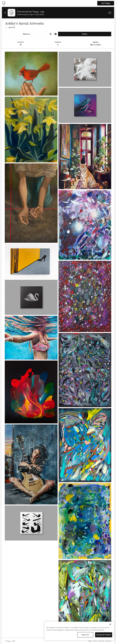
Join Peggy (106, 3)
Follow (85, 34)
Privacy (101, 641)
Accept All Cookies (104, 635)
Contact (108, 641)
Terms (95, 641)
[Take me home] (4, 3)
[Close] (110, 624)
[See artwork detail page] (31, 74)
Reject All (85, 635)
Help (90, 641)
